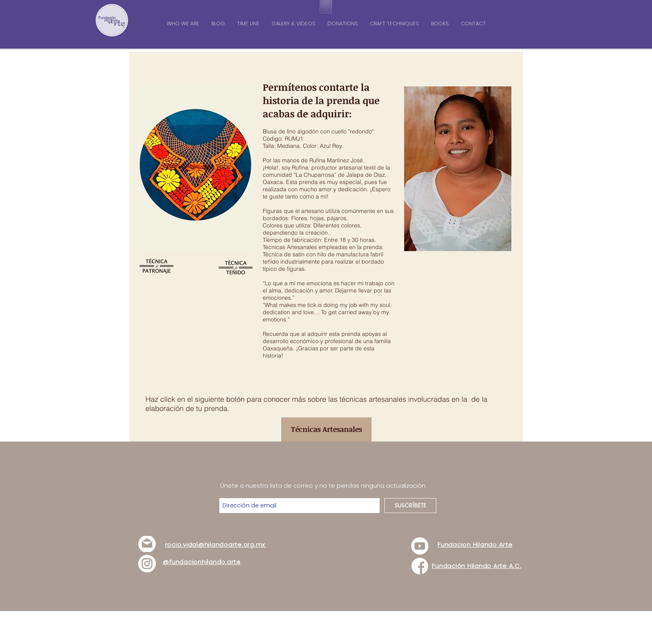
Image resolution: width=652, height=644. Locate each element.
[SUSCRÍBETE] (410, 506)
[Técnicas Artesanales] (326, 429)
